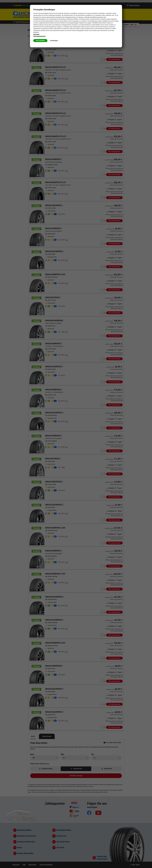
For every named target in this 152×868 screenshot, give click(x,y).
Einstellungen (54, 41)
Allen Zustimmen (40, 41)
